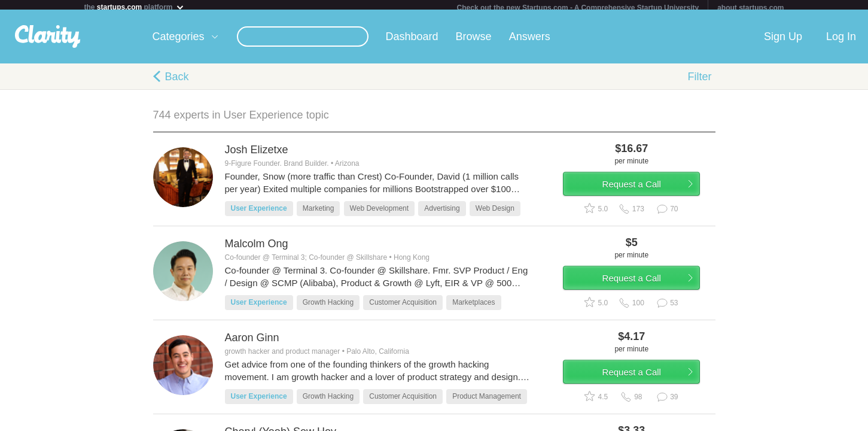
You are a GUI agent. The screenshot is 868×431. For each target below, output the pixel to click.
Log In (841, 41)
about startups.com (750, 8)
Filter (700, 81)
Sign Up (783, 41)
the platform (135, 7)
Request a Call (645, 194)
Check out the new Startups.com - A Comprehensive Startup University (578, 8)
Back (177, 81)
